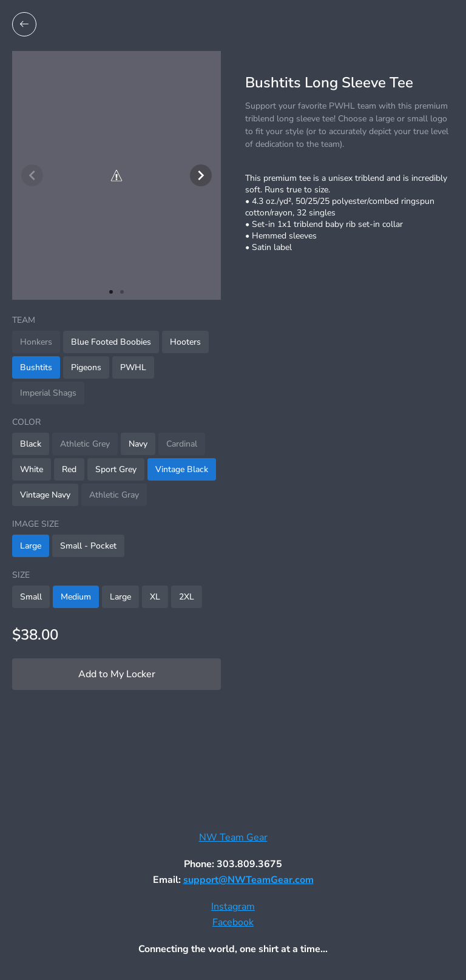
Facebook (233, 922)
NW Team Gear (233, 837)
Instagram (233, 907)
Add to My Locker (117, 674)
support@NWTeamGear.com (248, 880)
